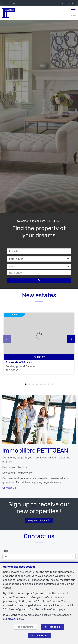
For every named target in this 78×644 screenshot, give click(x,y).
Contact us (9, 488)
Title (5, 551)
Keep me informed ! (39, 520)
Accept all (41, 636)
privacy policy (16, 619)
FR (60, 3)
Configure (27, 627)
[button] (39, 267)
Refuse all (54, 627)
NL (72, 3)
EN (66, 3)
